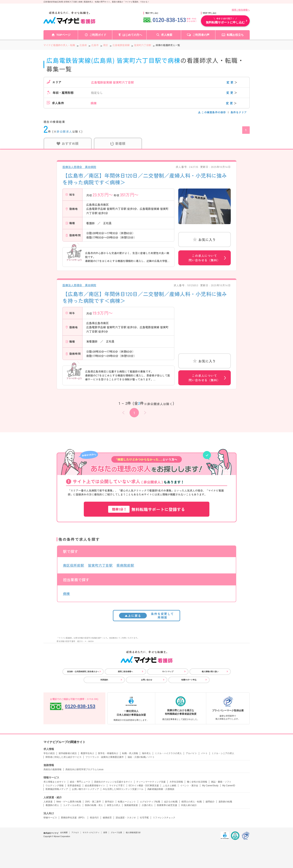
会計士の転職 (171, 802)
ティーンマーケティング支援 (151, 782)
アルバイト (191, 753)
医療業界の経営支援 (167, 805)
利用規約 (104, 680)
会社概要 (64, 832)
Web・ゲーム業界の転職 (69, 802)
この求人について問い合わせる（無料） (204, 258)
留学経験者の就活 (68, 753)
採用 (105, 832)
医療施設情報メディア (57, 789)
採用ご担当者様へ (241, 10)
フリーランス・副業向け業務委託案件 (105, 757)
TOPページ (63, 35)
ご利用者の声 (201, 35)
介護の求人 (147, 805)
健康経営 (107, 818)
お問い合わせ (147, 680)
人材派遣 (48, 802)
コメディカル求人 (72, 805)
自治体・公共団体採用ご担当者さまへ (83, 672)
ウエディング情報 (55, 786)
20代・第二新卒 (93, 802)
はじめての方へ (132, 35)
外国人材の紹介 (189, 805)
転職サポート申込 (189, 680)
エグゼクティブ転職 (150, 802)
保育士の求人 (114, 805)
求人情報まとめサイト (55, 782)
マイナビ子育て (117, 786)
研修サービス (50, 818)
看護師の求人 (52, 805)
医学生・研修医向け (108, 753)
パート (204, 753)
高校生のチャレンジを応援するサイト (113, 782)
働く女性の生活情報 (197, 782)
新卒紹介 (109, 802)
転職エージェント (127, 802)
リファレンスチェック (164, 818)
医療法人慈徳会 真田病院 (79, 167)
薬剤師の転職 (225, 802)
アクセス (75, 832)
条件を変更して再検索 (146, 615)
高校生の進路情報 (52, 769)
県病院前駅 (125, 565)
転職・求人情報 (130, 753)
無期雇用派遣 (131, 805)
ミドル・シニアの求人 (223, 753)
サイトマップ (168, 672)
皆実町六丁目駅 (100, 565)
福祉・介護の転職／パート (141, 757)
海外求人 (146, 753)
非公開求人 (64, 131)
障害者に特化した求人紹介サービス (64, 757)
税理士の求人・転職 (192, 802)
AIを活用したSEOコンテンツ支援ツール (123, 789)
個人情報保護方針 (133, 832)
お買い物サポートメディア (85, 789)
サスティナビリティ (91, 832)
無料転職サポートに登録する (147, 509)
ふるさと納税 (169, 786)
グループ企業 (116, 832)
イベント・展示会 (189, 786)
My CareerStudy (210, 786)
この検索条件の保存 (212, 112)
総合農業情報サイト (95, 786)
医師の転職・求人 (94, 805)
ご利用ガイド (98, 35)
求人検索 (167, 35)
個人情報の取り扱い (210, 672)
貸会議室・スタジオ (126, 818)
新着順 (118, 143)
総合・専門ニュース (80, 782)
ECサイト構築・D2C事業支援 (144, 786)
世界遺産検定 (74, 786)
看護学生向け (87, 753)
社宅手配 (144, 818)
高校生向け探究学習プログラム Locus (84, 769)
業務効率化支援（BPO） (73, 818)
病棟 (67, 593)
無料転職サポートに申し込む (225, 21)
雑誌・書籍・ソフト (221, 782)
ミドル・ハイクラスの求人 (168, 753)
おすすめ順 (68, 143)
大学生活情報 (176, 782)
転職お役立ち (235, 35)
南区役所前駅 (74, 565)
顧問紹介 (210, 802)
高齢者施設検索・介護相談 (161, 789)
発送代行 (94, 818)
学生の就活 (49, 753)
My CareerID (229, 786)
